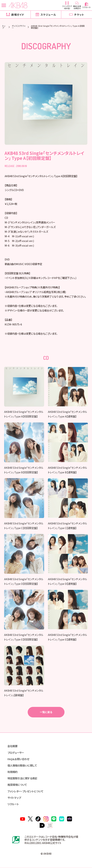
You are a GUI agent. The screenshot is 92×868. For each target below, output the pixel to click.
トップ (4, 27)
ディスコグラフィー (19, 27)
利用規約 (13, 772)
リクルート (13, 805)
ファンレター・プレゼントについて (25, 792)
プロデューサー (16, 753)
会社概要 (13, 747)
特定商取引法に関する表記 (22, 779)
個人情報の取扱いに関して (22, 766)
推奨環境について (17, 785)
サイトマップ (14, 798)
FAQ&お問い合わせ (18, 759)
